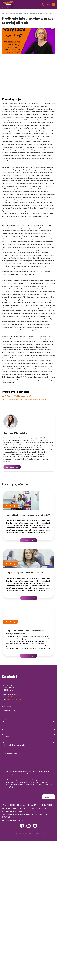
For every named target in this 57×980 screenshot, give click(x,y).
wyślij (49, 797)
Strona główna (7, 13)
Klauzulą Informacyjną (28, 784)
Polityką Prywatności (46, 784)
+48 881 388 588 (11, 697)
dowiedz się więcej (12, 467)
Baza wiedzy (19, 13)
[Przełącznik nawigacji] (54, 4)
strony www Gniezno (39, 833)
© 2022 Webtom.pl (28, 833)
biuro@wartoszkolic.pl (14, 699)
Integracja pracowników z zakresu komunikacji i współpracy (26, 400)
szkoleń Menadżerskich (18, 396)
